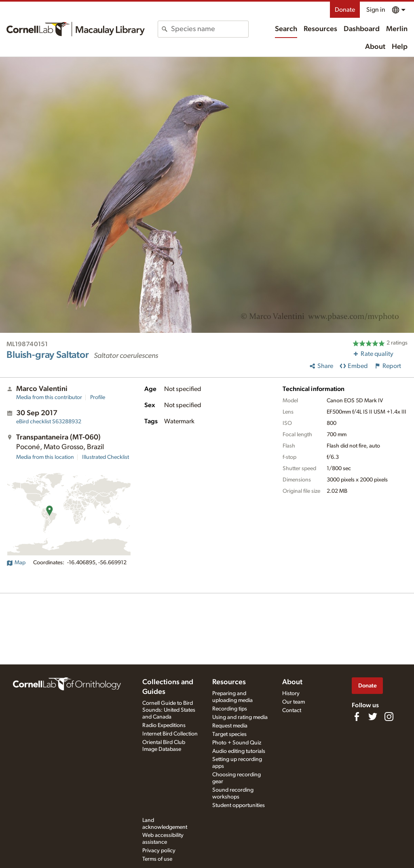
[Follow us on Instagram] (389, 717)
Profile (98, 397)
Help (400, 47)
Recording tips (230, 709)
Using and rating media (240, 717)
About (375, 47)
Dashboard (362, 29)
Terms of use (157, 859)
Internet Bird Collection (170, 734)
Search (286, 29)
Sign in (376, 10)
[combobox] (209, 29)
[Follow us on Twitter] (373, 717)
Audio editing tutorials (239, 751)
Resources (320, 29)
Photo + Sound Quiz (237, 743)
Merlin (397, 29)
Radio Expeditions (164, 725)
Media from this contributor (49, 397)
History (291, 694)
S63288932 (49, 422)
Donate (345, 10)
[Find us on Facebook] (357, 717)
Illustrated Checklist (106, 457)
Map (16, 563)
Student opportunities (239, 805)
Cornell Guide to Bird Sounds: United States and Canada (169, 710)
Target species (229, 734)
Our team (294, 702)
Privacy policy (159, 851)
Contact (292, 710)
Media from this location (45, 457)
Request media (230, 726)
